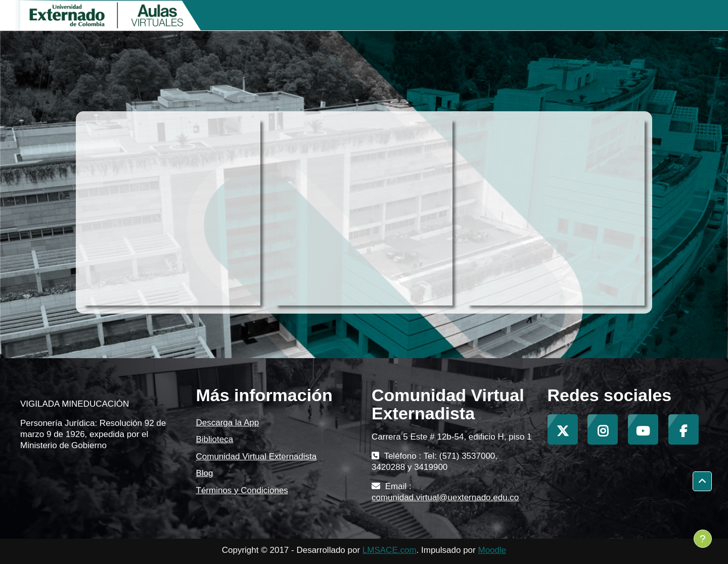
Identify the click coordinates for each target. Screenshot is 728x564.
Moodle (492, 550)
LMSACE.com (390, 550)
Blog (205, 473)
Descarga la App (228, 423)
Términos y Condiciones (242, 490)
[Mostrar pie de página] (703, 539)
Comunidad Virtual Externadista (257, 457)
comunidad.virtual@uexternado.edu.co (445, 497)
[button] (702, 482)
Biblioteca (215, 439)
